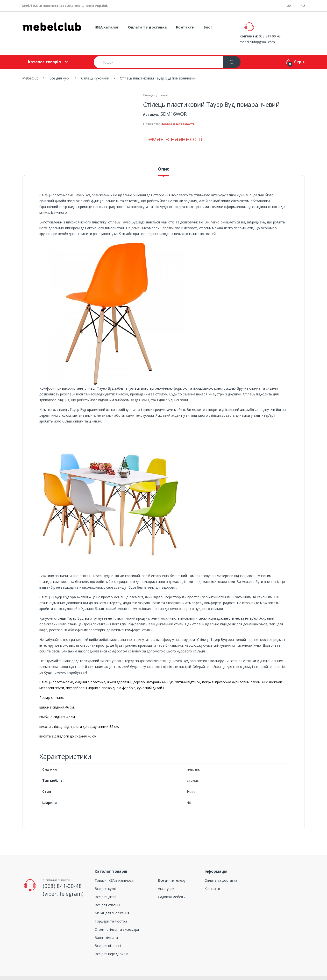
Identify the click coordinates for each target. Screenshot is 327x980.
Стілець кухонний (156, 84)
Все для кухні (105, 877)
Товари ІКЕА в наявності (114, 869)
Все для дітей (106, 885)
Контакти (185, 27)
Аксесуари (166, 877)
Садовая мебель (171, 885)
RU (303, 6)
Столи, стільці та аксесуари (117, 918)
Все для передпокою (111, 942)
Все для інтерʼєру (172, 869)
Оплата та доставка (147, 27)
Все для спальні (107, 893)
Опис (163, 158)
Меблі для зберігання (112, 901)
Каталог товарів (44, 50)
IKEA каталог (107, 27)
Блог (208, 27)
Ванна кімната (106, 926)
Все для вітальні (108, 934)
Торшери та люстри (111, 910)
